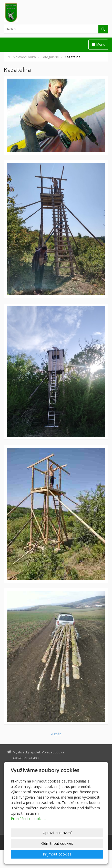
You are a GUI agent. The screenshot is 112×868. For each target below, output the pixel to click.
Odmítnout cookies (57, 843)
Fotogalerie (50, 57)
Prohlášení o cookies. (28, 819)
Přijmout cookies (57, 854)
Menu (98, 44)
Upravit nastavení (57, 833)
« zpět (56, 734)
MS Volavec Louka (22, 57)
